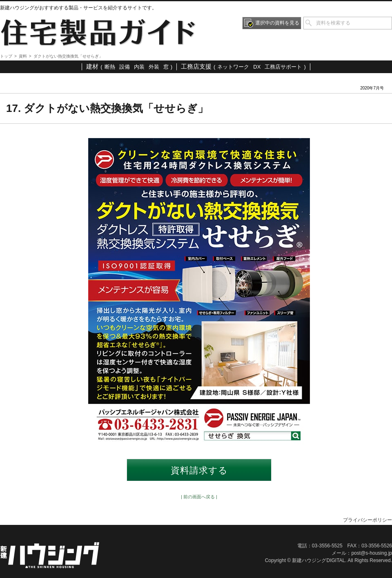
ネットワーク (233, 67)
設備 (125, 67)
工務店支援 (196, 66)
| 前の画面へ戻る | (199, 497)
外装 (154, 67)
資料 (23, 56)
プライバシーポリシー (367, 520)
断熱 (110, 67)
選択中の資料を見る (277, 23)
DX (257, 67)
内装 (139, 67)
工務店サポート (283, 67)
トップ (6, 56)
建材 (92, 66)
